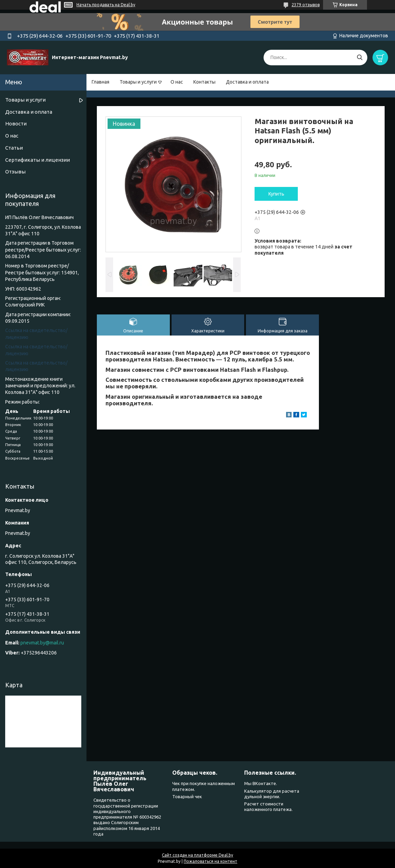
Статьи (14, 148)
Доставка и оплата (247, 82)
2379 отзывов (306, 5)
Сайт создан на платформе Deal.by (197, 855)
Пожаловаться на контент (210, 861)
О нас (177, 82)
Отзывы (15, 172)
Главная (100, 82)
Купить (276, 194)
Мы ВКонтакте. (261, 783)
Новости (16, 124)
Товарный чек (187, 796)
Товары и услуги (138, 82)
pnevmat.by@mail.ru (42, 643)
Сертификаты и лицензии (38, 160)
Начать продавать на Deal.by (106, 5)
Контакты (204, 82)
